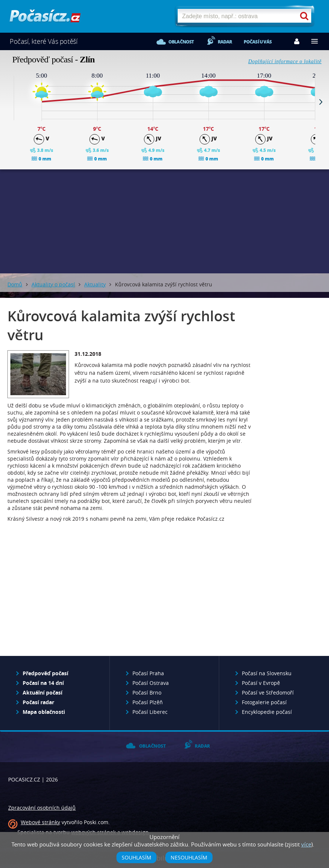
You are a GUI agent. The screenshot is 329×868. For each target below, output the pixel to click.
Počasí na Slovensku (267, 673)
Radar (225, 42)
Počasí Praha (148, 673)
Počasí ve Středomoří (268, 693)
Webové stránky (40, 822)
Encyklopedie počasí (267, 712)
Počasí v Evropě (261, 683)
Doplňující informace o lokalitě (285, 61)
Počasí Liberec (150, 712)
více (306, 844)
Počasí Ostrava (151, 683)
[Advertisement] (165, 221)
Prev (8, 102)
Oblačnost (181, 42)
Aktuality (95, 284)
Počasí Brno (147, 693)
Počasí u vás (258, 42)
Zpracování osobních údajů (42, 808)
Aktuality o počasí (53, 284)
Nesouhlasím (189, 857)
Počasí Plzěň (148, 702)
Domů (15, 284)
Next (321, 102)
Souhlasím (136, 857)
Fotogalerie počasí (264, 702)
